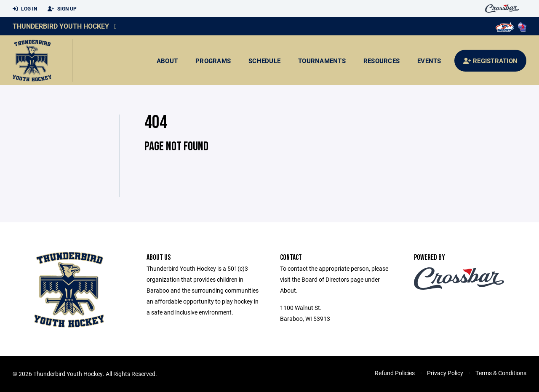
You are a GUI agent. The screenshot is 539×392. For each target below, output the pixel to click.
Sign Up (62, 9)
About (167, 61)
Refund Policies (395, 373)
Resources (382, 61)
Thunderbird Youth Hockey (61, 26)
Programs (213, 61)
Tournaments (322, 61)
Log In (25, 9)
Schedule (264, 61)
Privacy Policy (445, 373)
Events (429, 61)
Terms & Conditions (501, 373)
